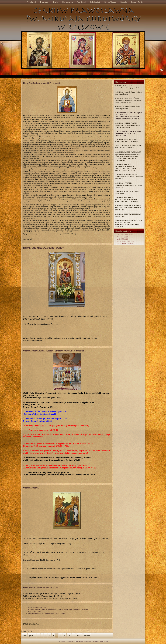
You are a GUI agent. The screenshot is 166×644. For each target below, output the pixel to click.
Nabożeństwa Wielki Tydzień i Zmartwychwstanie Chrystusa (55, 351)
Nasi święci (81, 2)
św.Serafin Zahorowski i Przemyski (42, 83)
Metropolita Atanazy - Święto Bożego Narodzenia (47, 613)
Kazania (124, 2)
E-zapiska (44, 2)
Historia (55, 2)
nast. (80, 635)
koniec (87, 635)
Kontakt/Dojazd (110, 2)
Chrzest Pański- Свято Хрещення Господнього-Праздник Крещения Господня (58, 609)
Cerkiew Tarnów (137, 2)
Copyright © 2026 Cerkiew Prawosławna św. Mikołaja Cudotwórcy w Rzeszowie (83, 641)
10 (69, 635)
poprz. (32, 635)
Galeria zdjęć (95, 2)
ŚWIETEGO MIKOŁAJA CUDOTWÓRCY (44, 248)
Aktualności (31, 2)
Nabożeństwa (68, 2)
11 (74, 635)
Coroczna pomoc (35, 611)
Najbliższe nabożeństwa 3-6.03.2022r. (44, 588)
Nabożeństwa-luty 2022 (37, 607)
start (25, 635)
